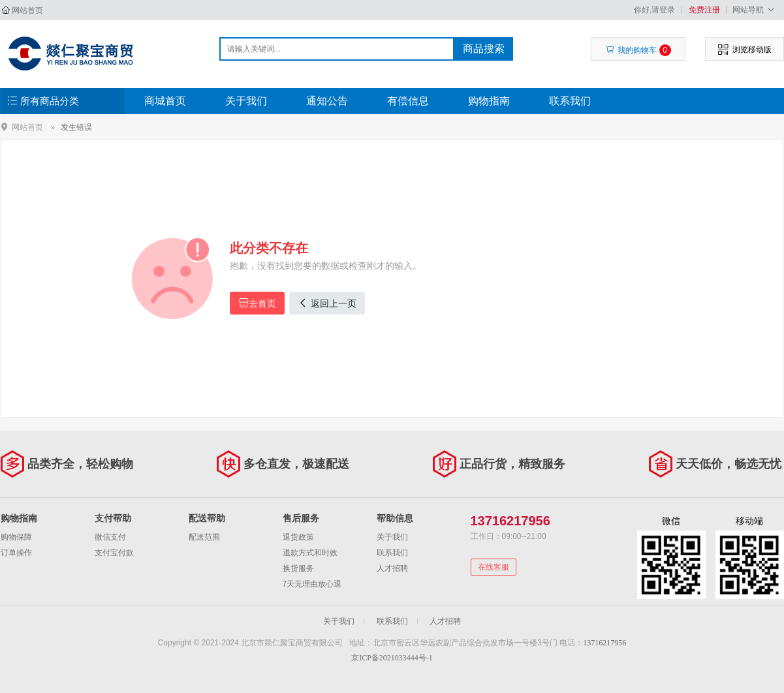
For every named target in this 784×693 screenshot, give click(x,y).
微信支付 (110, 537)
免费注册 (704, 10)
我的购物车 (638, 50)
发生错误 (76, 127)
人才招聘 (392, 568)
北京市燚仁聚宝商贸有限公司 (70, 54)
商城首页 (165, 101)
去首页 (257, 303)
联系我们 (570, 101)
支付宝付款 (114, 553)
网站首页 (27, 10)
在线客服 (494, 567)
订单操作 (16, 553)
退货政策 (298, 537)
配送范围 (204, 537)
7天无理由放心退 (312, 584)
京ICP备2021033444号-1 (392, 658)
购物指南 (489, 101)
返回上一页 (327, 303)
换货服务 (298, 568)
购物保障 (16, 537)
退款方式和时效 (310, 553)
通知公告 (327, 101)
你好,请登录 (654, 10)
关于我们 (246, 101)
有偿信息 (408, 101)
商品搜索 (484, 49)
